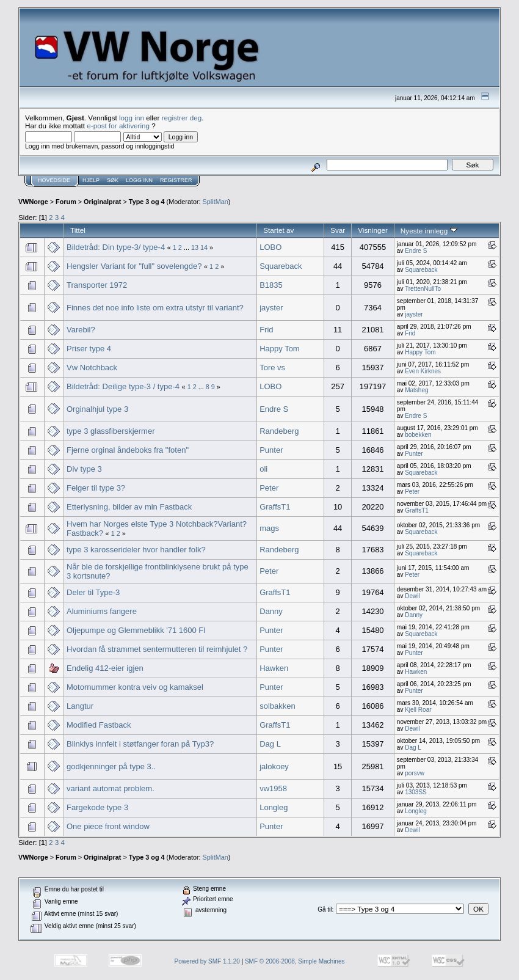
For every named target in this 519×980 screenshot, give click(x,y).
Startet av (278, 230)
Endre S (416, 251)
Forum (66, 202)
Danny (271, 611)
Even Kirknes (423, 371)
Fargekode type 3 (97, 807)
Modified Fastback (99, 725)
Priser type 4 (89, 349)
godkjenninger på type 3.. (111, 766)
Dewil (412, 596)
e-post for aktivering (118, 126)
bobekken (418, 435)
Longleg (274, 807)
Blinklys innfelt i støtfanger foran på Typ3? (140, 744)
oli (263, 469)
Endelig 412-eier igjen (105, 668)
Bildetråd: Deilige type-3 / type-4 (123, 386)
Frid (266, 330)
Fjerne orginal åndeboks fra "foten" (128, 450)
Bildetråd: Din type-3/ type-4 (116, 247)
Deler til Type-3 (93, 592)
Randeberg (279, 431)
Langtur (80, 706)
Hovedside (54, 180)
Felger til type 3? (96, 488)
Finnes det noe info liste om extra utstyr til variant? (155, 308)
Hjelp (91, 180)
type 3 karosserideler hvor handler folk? (136, 550)
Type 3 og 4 (147, 202)
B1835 (271, 285)
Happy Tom (280, 349)
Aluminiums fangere (102, 611)
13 (195, 247)
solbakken (278, 706)
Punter (271, 450)
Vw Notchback (92, 367)
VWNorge (33, 202)
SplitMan (216, 202)
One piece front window (108, 826)
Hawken (274, 668)
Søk (113, 180)
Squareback (281, 266)
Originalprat (102, 202)
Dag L (270, 744)
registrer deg (182, 118)
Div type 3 (84, 469)
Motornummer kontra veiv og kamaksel (135, 687)
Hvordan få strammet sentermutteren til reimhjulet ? (157, 649)
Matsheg (416, 390)
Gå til (325, 909)
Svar (338, 230)
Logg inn (139, 180)
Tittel (78, 230)
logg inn (132, 118)
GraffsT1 (275, 507)
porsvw (415, 773)
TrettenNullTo (423, 289)
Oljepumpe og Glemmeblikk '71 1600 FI (136, 630)
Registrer (176, 180)
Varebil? (81, 330)
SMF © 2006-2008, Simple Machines (295, 961)
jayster (271, 308)
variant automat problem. (111, 788)
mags (269, 528)
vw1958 (273, 788)
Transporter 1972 (97, 285)
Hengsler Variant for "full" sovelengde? (134, 266)
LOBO (270, 247)
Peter (269, 488)
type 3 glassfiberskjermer (111, 431)
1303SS (416, 792)
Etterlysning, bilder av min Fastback (129, 507)
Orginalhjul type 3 (97, 409)
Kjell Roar (418, 710)
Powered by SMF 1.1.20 (207, 961)
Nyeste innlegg (429, 231)
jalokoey (274, 766)
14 (204, 247)
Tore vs (272, 367)
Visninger (373, 230)
